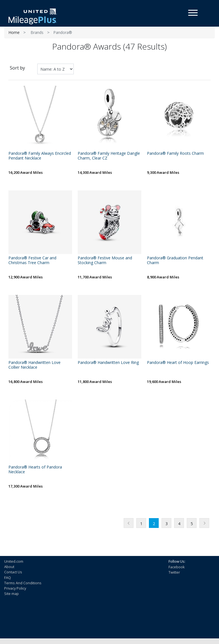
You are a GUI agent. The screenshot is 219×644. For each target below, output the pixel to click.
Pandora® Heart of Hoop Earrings (178, 363)
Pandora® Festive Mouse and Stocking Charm (105, 260)
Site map (11, 594)
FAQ (8, 578)
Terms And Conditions (23, 583)
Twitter (174, 572)
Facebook (177, 567)
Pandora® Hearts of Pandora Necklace (35, 470)
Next (204, 523)
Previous (129, 523)
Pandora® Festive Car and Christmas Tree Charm (32, 260)
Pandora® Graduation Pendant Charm (175, 260)
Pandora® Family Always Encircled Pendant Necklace (40, 156)
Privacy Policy (15, 588)
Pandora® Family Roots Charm (175, 154)
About (9, 567)
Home (14, 32)
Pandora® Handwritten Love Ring (108, 363)
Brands (37, 32)
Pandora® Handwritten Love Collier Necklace (34, 365)
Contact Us (13, 572)
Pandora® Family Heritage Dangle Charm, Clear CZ (109, 156)
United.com (14, 561)
